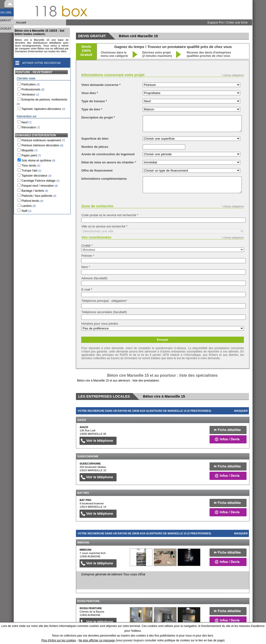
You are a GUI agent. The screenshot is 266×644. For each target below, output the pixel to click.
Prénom (88, 256)
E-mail (87, 289)
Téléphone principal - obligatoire (104, 301)
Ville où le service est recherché (104, 226)
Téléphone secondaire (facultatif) (104, 312)
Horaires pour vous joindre (99, 324)
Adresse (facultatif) (94, 278)
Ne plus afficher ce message (97, 640)
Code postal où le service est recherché (110, 215)
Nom (86, 267)
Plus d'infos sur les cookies (59, 640)
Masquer (241, 411)
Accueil (21, 22)
